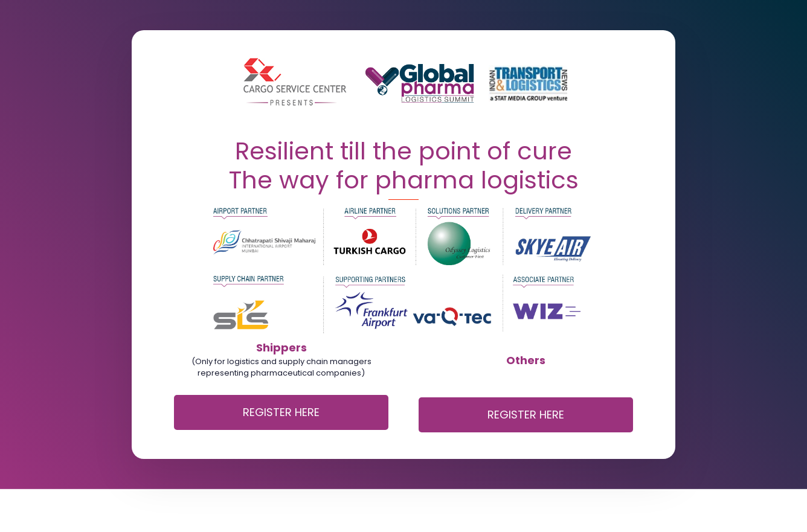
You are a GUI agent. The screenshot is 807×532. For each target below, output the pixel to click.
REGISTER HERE (281, 412)
